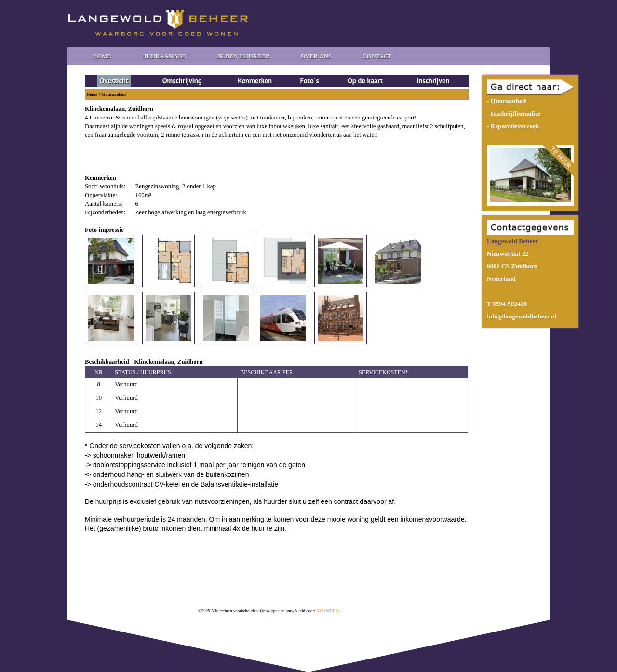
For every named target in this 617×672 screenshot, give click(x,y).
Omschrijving (182, 81)
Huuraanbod (164, 56)
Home (102, 56)
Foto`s (310, 81)
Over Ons (316, 56)
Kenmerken (255, 81)
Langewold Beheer (158, 23)
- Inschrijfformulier (514, 113)
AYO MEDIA (328, 611)
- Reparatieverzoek (513, 126)
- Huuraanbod (506, 101)
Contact (377, 56)
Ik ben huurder (244, 56)
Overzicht (114, 81)
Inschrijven (433, 81)
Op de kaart (365, 81)
